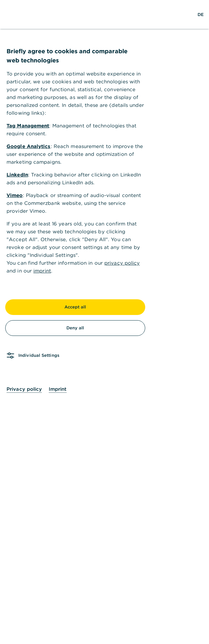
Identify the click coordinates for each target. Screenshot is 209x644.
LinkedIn (17, 175)
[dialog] (104, 322)
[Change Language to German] (201, 14)
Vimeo (15, 195)
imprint (42, 271)
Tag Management (28, 126)
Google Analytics (29, 146)
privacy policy (122, 263)
